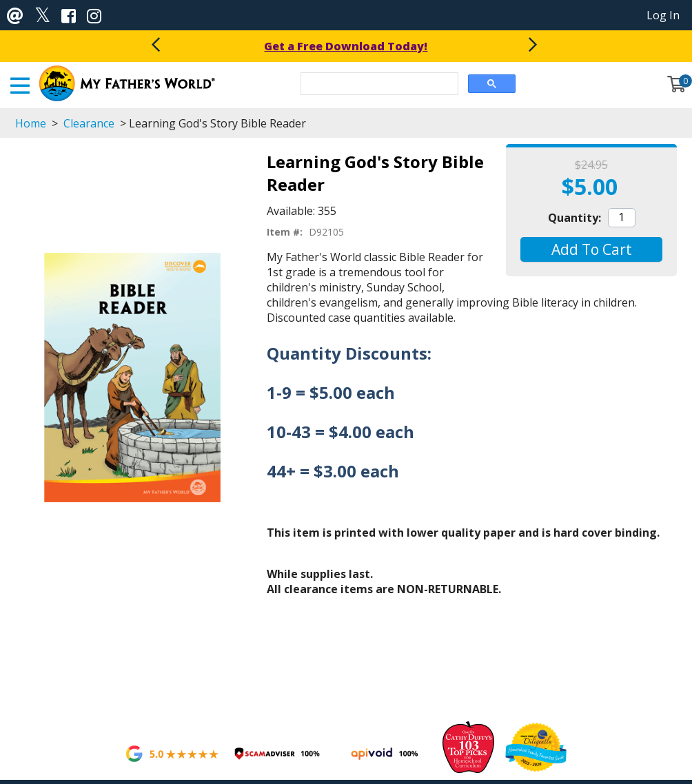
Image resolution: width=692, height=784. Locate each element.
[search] (378, 85)
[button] (591, 249)
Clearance (89, 123)
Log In (663, 15)
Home (31, 123)
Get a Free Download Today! (346, 46)
